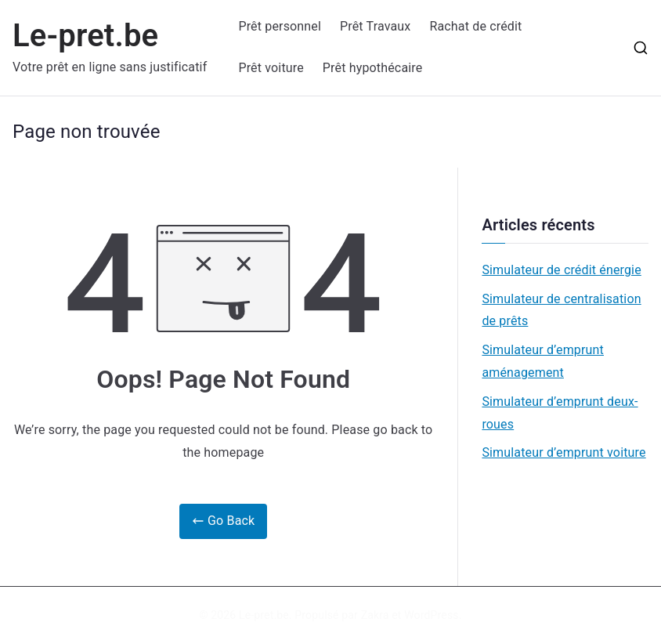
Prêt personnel (280, 26)
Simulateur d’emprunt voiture (563, 452)
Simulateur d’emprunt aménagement (543, 361)
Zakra (375, 615)
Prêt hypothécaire (373, 68)
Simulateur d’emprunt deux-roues (560, 413)
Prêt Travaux (375, 26)
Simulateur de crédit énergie (561, 270)
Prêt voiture (271, 68)
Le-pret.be (85, 36)
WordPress (431, 615)
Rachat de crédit (475, 26)
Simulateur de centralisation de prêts (561, 310)
